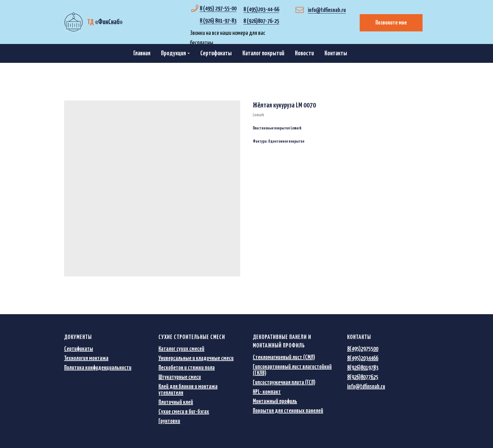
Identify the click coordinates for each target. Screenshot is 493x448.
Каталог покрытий (263, 53)
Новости (304, 53)
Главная (142, 53)
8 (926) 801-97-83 (218, 21)
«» (105, 22)
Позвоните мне (391, 23)
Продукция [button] (173, 53)
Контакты (336, 53)
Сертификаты (216, 53)
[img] (73, 22)
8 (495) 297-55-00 (218, 9)
